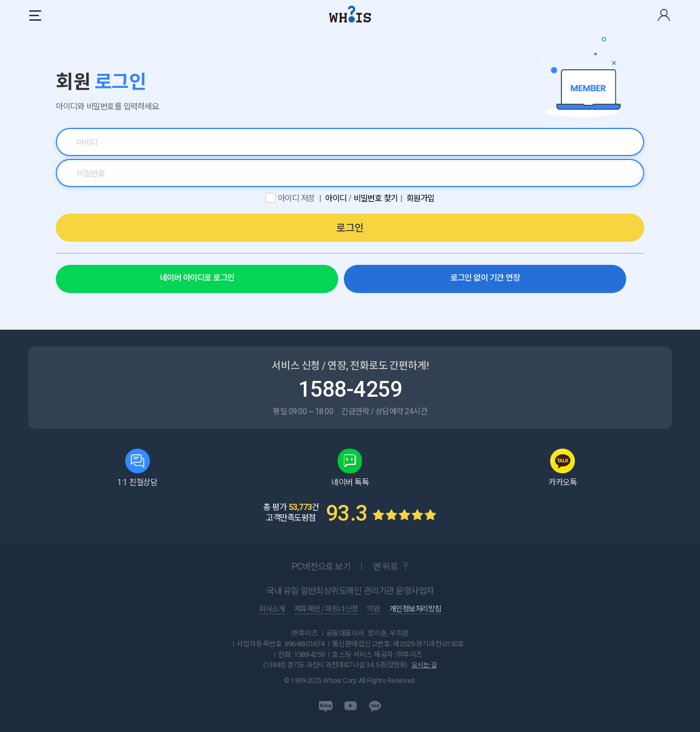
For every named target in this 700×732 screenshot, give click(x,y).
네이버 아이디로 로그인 (197, 278)
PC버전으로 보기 (321, 567)
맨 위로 (385, 567)
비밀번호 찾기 (376, 199)
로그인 (350, 228)
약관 (373, 609)
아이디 (336, 199)
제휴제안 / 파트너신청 (326, 609)
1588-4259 (350, 389)
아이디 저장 (296, 199)
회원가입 (420, 199)
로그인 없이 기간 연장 (485, 278)
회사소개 (272, 609)
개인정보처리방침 (415, 609)
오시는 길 (424, 665)
